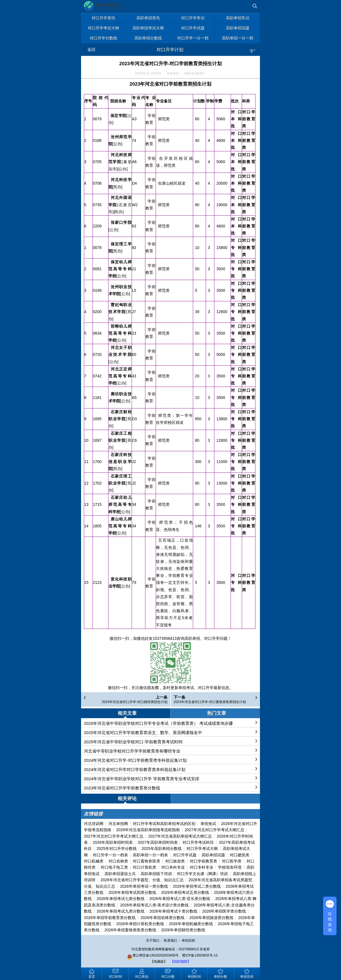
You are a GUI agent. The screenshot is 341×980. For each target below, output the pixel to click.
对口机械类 (94, 861)
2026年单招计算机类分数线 (140, 924)
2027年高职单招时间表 (158, 842)
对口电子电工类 (114, 867)
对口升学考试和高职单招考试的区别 (164, 824)
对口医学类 (232, 861)
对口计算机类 (145, 867)
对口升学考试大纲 (202, 849)
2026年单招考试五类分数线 (185, 892)
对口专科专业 (202, 867)
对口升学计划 (170, 50)
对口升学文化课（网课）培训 (202, 874)
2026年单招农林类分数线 (163, 918)
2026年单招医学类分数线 (224, 911)
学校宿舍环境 (230, 867)
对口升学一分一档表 (110, 855)
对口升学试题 (185, 855)
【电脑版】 (159, 962)
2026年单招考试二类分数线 (197, 886)
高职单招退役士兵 (120, 874)
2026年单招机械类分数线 (191, 924)
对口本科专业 (173, 867)
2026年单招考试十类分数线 (173, 911)
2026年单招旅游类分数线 (211, 918)
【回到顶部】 (181, 962)
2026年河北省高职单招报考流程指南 (148, 830)
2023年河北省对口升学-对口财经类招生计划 (135, 702)
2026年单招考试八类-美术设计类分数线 (155, 905)
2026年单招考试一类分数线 (144, 886)
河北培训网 (94, 824)
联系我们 (170, 941)
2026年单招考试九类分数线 (121, 911)
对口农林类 (118, 861)
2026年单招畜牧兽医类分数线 (130, 930)
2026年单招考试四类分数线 (132, 892)
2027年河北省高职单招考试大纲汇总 (180, 836)
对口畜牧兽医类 (146, 861)
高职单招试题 (213, 855)
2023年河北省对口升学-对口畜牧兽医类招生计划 (210, 702)
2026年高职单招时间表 (113, 842)
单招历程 (188, 941)
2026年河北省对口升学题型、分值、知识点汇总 (142, 880)
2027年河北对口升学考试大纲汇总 (214, 830)
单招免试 (208, 824)
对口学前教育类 (203, 861)
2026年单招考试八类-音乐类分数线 (180, 899)
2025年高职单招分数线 (161, 849)
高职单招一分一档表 (150, 855)
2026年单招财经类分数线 (183, 930)
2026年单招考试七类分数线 (121, 899)
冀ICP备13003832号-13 (200, 955)
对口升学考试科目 (198, 842)
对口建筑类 (240, 855)
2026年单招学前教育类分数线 (110, 918)
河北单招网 (118, 824)
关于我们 (153, 941)
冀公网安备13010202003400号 (153, 955)
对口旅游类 (175, 861)
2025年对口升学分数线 (117, 849)
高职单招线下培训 (156, 874)
